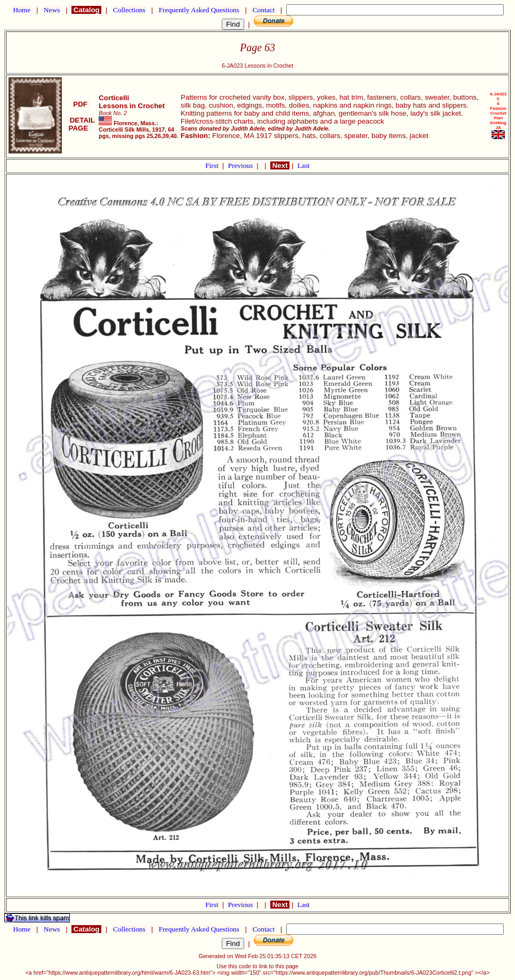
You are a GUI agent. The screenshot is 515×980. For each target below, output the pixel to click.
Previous (242, 165)
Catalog (86, 10)
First (213, 165)
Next (280, 165)
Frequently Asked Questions (199, 10)
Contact (263, 10)
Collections (129, 10)
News (52, 10)
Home (22, 10)
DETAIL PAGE (80, 124)
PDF (81, 104)
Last (304, 165)
